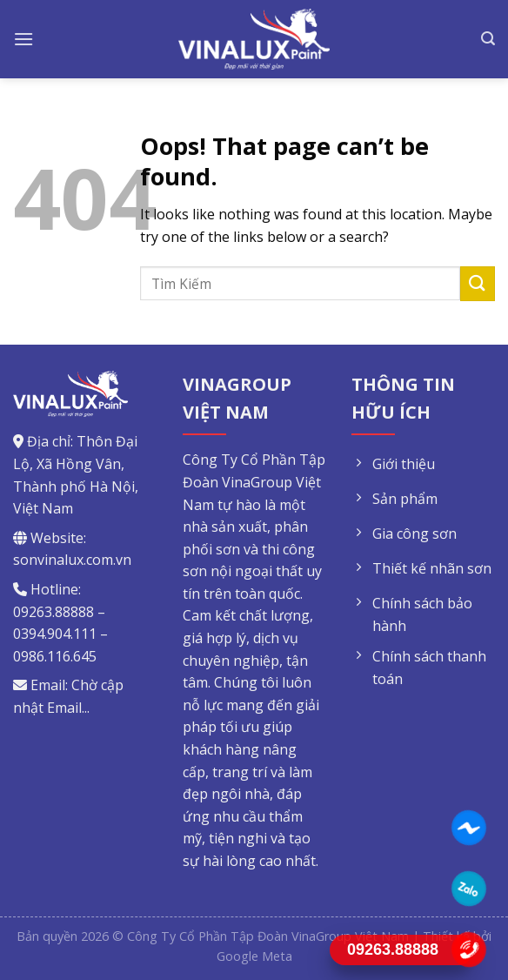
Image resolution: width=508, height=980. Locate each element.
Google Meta (254, 956)
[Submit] (478, 283)
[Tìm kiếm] (488, 39)
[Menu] (23, 39)
